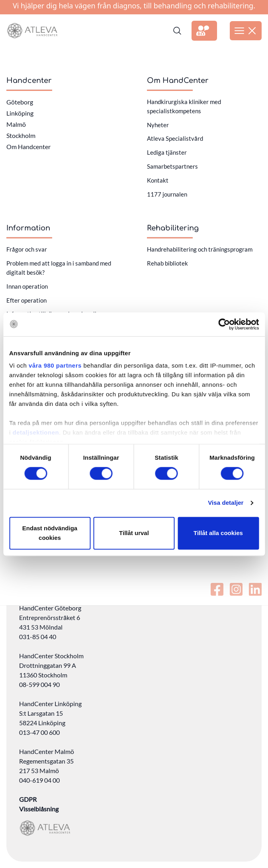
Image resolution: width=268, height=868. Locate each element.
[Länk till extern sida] (204, 31)
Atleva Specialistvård (175, 138)
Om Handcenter (28, 147)
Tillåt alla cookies (218, 533)
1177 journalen (167, 194)
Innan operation (27, 286)
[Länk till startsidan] (32, 31)
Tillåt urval (134, 533)
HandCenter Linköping (50, 704)
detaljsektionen (36, 432)
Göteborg (20, 102)
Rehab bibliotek (167, 263)
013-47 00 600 (39, 732)
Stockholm (21, 135)
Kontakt (158, 180)
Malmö (16, 124)
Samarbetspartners (172, 166)
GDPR (28, 799)
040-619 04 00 (39, 780)
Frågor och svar (27, 249)
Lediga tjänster (167, 152)
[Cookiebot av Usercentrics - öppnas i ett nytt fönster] (224, 324)
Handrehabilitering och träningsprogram (200, 249)
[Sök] (177, 31)
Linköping (20, 113)
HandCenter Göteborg (50, 608)
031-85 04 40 (38, 637)
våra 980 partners (55, 365)
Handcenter (29, 81)
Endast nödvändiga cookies (50, 533)
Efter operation (26, 300)
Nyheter (158, 125)
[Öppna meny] (246, 31)
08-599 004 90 (39, 684)
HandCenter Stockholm (51, 656)
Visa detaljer (226, 503)
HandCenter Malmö (47, 751)
